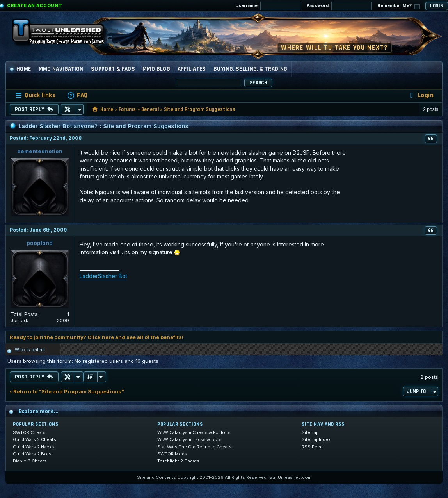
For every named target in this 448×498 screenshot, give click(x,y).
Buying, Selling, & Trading (251, 69)
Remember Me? (398, 6)
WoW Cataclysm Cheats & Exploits (194, 432)
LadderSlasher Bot (103, 276)
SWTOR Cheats (29, 432)
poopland (40, 243)
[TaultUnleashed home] (64, 34)
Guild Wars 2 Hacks (34, 447)
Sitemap (310, 432)
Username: (268, 6)
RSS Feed (312, 447)
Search (258, 83)
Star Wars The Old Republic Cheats (195, 447)
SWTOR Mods (172, 454)
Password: (339, 6)
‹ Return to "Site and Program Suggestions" (67, 392)
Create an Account (35, 5)
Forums (127, 109)
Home (20, 69)
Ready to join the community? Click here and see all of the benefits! (97, 337)
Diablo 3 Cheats (30, 461)
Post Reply (34, 109)
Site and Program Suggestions (200, 109)
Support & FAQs (113, 69)
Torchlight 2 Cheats (178, 461)
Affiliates (192, 69)
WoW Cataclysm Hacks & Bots (189, 439)
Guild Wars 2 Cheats (35, 439)
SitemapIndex (316, 439)
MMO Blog (156, 69)
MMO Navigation (61, 69)
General (150, 109)
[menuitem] (77, 95)
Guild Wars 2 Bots (32, 454)
